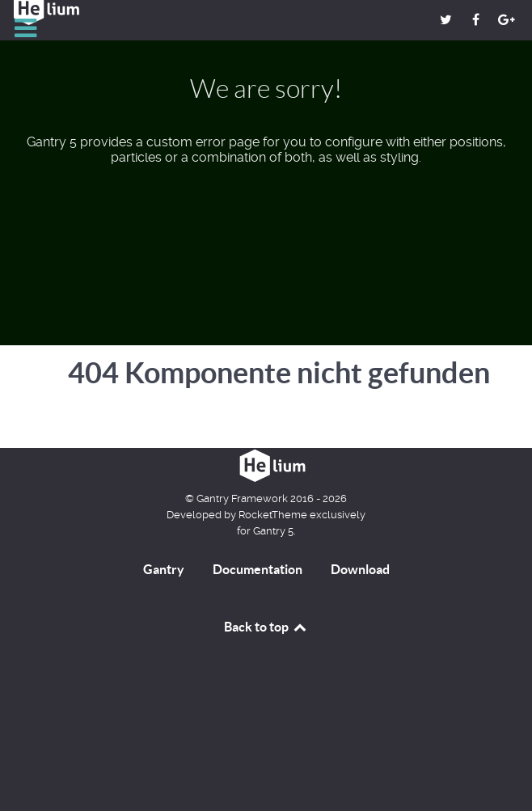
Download (360, 569)
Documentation (258, 569)
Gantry (164, 569)
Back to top (266, 627)
